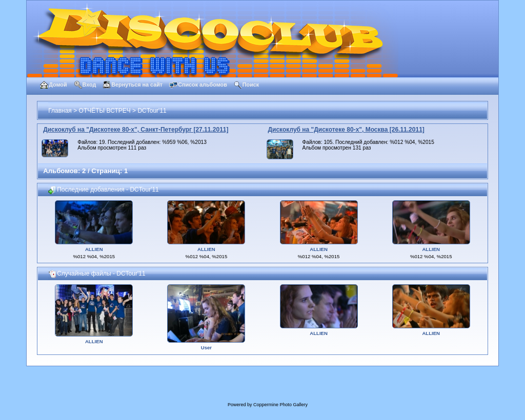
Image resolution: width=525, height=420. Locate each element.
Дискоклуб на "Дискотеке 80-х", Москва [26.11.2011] (346, 130)
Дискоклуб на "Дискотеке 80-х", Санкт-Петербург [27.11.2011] (136, 130)
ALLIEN (94, 249)
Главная (60, 111)
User (206, 348)
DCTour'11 (152, 111)
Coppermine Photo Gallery (280, 405)
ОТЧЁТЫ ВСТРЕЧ (105, 111)
